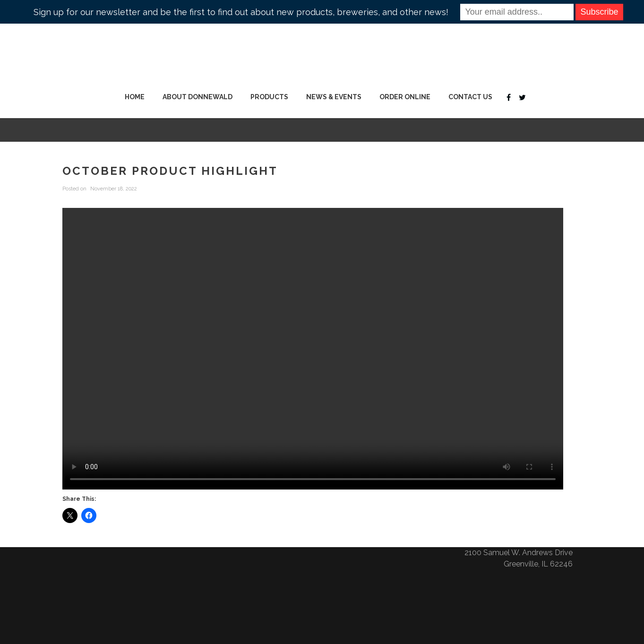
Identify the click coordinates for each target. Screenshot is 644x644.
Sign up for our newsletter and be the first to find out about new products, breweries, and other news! (241, 12)
